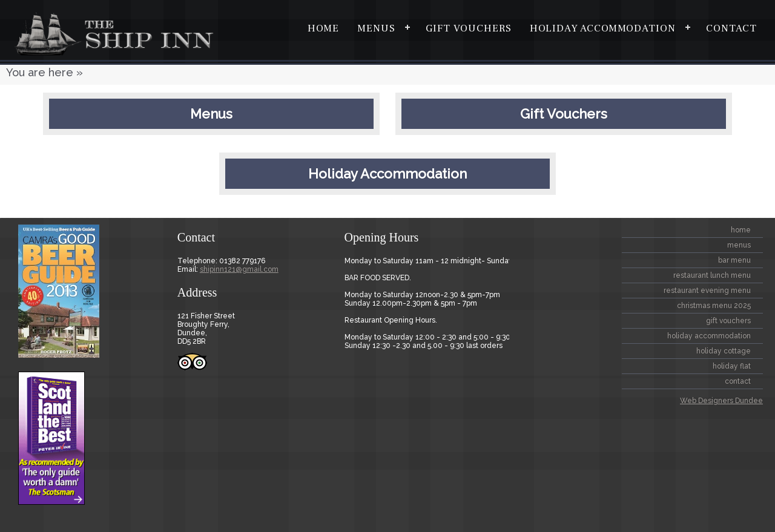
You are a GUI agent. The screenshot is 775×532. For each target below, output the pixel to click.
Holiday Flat (732, 366)
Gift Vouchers (469, 28)
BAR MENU (734, 260)
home (323, 28)
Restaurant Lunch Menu (712, 275)
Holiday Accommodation (603, 28)
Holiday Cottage (724, 351)
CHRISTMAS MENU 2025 (714, 306)
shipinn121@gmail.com (239, 269)
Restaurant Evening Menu (707, 291)
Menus (376, 28)
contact (731, 28)
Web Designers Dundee (721, 401)
